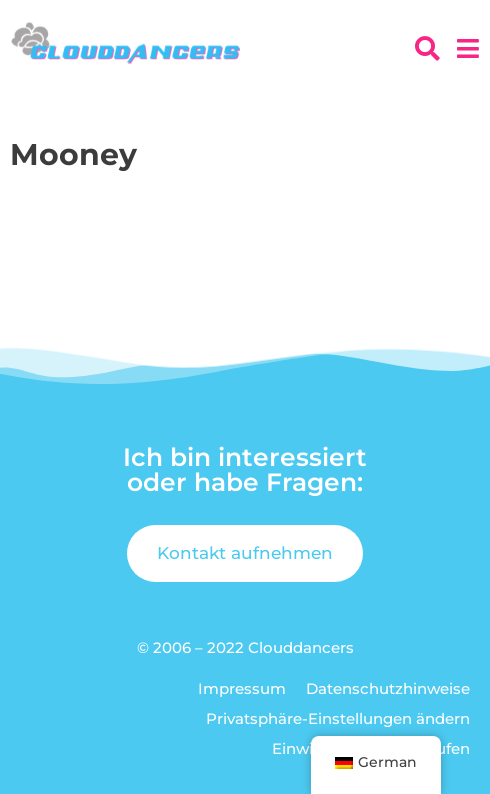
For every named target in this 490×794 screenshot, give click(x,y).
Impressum (242, 688)
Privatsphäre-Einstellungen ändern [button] (338, 718)
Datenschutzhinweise (388, 688)
